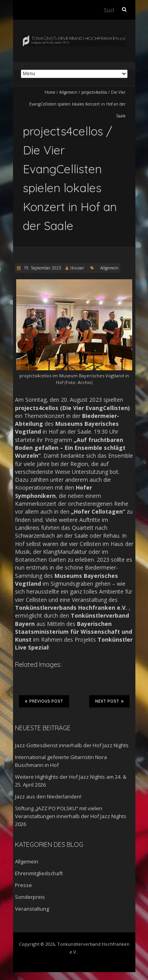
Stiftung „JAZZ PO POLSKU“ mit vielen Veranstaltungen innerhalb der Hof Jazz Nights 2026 (71, 816)
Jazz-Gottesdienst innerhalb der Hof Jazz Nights (72, 745)
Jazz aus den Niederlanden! (48, 796)
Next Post (109, 701)
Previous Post (44, 701)
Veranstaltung (32, 909)
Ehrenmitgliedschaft (39, 873)
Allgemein (68, 92)
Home (50, 92)
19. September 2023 (42, 268)
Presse (23, 885)
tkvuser (77, 268)
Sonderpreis (30, 897)
